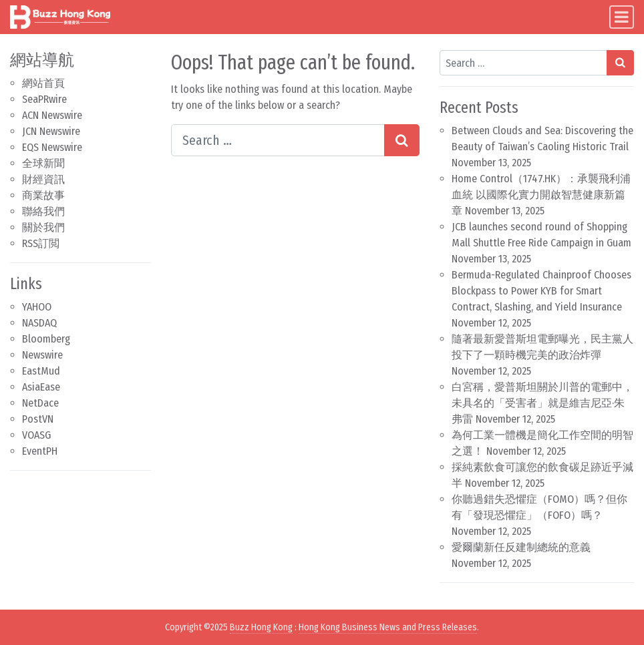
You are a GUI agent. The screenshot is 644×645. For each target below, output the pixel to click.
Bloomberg (46, 339)
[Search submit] (402, 140)
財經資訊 (43, 179)
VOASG (36, 435)
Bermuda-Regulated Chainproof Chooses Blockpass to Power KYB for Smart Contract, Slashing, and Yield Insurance (541, 291)
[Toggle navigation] (622, 17)
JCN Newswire (51, 131)
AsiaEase (41, 387)
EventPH (40, 451)
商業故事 (43, 195)
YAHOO (37, 307)
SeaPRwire (44, 99)
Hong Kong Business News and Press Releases (388, 627)
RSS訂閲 (41, 243)
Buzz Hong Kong (261, 627)
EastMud (41, 371)
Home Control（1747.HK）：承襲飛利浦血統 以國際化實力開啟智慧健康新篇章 (541, 195)
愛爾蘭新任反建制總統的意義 (521, 547)
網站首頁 (43, 83)
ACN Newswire (52, 115)
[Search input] (278, 140)
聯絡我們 (43, 211)
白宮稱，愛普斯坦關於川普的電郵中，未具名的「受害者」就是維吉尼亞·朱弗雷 (542, 403)
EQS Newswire (52, 147)
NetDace (40, 403)
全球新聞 (43, 163)
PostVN (38, 419)
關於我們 (43, 227)
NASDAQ (39, 323)
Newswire (42, 355)
